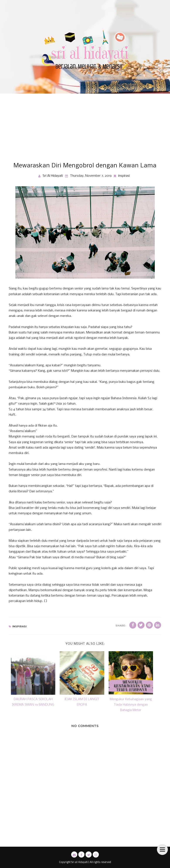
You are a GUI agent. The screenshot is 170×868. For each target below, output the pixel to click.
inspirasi (124, 176)
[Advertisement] (85, 126)
